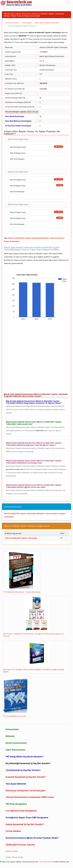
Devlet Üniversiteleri (16, 743)
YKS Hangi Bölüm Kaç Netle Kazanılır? (25, 757)
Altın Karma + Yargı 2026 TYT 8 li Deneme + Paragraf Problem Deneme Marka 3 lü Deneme (33, 617)
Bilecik (42, 61)
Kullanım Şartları (12, 851)
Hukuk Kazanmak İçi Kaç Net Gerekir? (25, 824)
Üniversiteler (12, 729)
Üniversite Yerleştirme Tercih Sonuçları (26, 791)
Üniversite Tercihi (46, 862)
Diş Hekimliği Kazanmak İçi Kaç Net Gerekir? (28, 763)
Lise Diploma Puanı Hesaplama (21, 811)
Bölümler (10, 736)
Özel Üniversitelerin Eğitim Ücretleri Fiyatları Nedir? (32, 838)
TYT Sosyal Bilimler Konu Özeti (16, 697)
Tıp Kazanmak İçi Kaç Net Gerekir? (23, 770)
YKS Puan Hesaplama (16, 804)
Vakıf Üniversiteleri (16, 750)
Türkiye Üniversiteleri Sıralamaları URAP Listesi (30, 797)
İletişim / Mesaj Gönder (14, 857)
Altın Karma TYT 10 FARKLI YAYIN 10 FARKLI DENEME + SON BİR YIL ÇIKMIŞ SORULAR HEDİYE (34, 657)
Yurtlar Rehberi (13, 831)
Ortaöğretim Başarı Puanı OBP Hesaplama (27, 817)
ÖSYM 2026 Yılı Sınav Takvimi (20, 845)
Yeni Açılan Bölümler (16, 784)
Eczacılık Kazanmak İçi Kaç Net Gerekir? (26, 777)
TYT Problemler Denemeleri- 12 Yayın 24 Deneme (22, 573)
